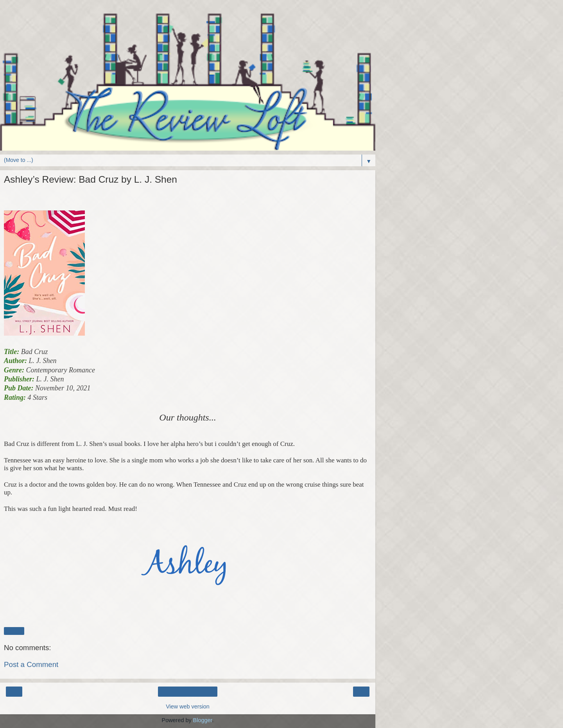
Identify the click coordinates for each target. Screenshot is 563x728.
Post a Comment (31, 664)
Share (14, 631)
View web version (188, 706)
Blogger (203, 720)
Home (188, 692)
